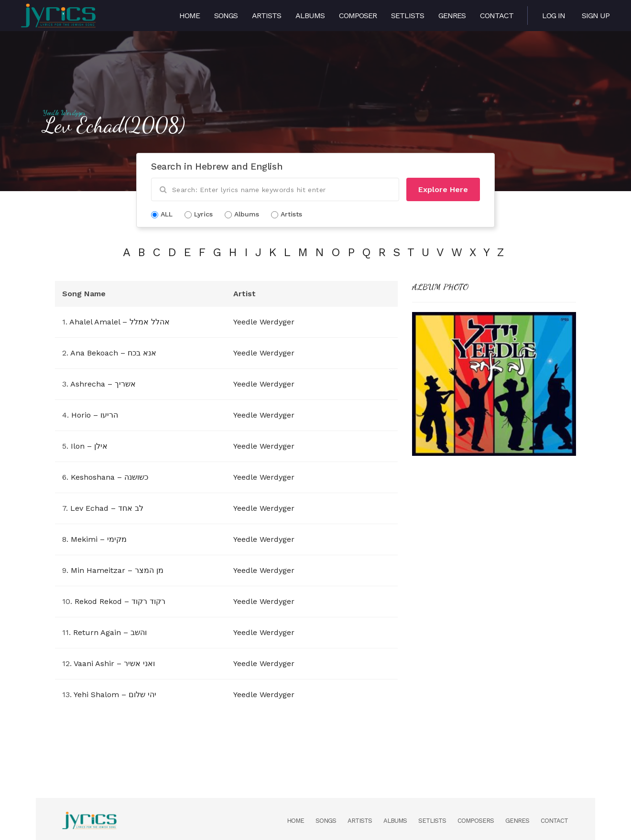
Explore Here (443, 189)
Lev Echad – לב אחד (107, 508)
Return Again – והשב (110, 632)
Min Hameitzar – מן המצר (117, 570)
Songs (226, 16)
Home (190, 16)
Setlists (408, 16)
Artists (267, 16)
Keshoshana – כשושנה (109, 477)
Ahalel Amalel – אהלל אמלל (120, 322)
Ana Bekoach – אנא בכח (113, 353)
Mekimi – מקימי (99, 539)
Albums (310, 16)
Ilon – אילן (89, 446)
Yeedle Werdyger (65, 113)
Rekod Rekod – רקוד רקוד (120, 601)
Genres (452, 16)
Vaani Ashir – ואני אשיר (114, 663)
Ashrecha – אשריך (103, 384)
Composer (358, 16)
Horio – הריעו (95, 415)
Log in (554, 16)
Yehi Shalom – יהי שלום (115, 695)
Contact (497, 16)
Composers (476, 821)
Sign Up (596, 16)
